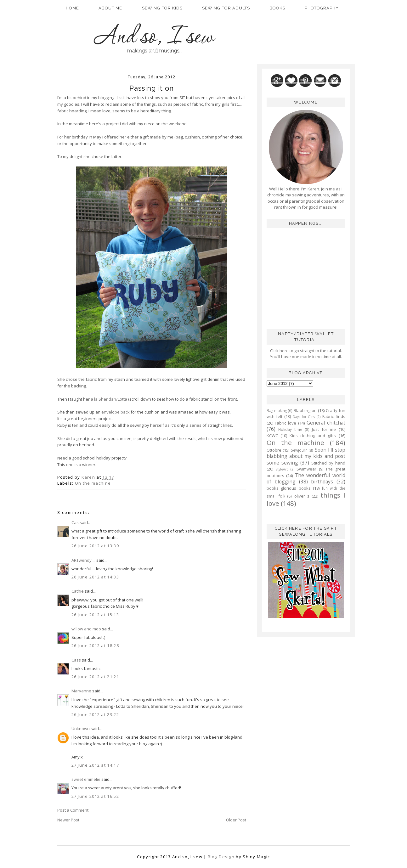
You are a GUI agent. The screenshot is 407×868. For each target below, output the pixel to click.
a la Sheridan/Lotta (109, 399)
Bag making (277, 410)
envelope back (116, 412)
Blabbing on (305, 410)
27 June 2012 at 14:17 (95, 765)
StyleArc (282, 469)
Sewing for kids (162, 8)
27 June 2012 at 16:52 (95, 796)
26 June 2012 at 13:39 (95, 546)
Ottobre (274, 450)
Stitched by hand (328, 463)
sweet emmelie (86, 779)
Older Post (236, 820)
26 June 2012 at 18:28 (95, 645)
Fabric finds (334, 416)
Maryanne (81, 691)
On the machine (93, 483)
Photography (322, 8)
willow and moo (86, 629)
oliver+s (302, 496)
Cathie (78, 591)
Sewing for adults (226, 8)
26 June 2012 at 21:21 (95, 677)
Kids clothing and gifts (313, 436)
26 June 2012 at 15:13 (95, 615)
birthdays (322, 482)
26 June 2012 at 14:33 (95, 577)
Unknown (81, 729)
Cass (76, 660)
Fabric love (285, 423)
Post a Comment (73, 810)
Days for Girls (304, 417)
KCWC (272, 436)
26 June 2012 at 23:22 (95, 714)
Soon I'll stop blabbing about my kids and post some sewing (306, 456)
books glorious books (289, 488)
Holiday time (290, 429)
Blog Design (221, 857)
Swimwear (306, 469)
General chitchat (326, 423)
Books (277, 8)
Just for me (324, 429)
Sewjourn (299, 450)
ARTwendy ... (83, 560)
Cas (75, 522)
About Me (110, 8)
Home (72, 8)
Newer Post (68, 820)
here (284, 351)
